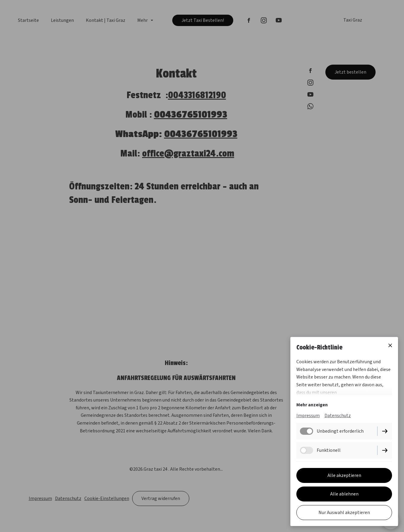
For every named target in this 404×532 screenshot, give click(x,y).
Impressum (308, 416)
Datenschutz (338, 416)
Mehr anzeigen (312, 405)
